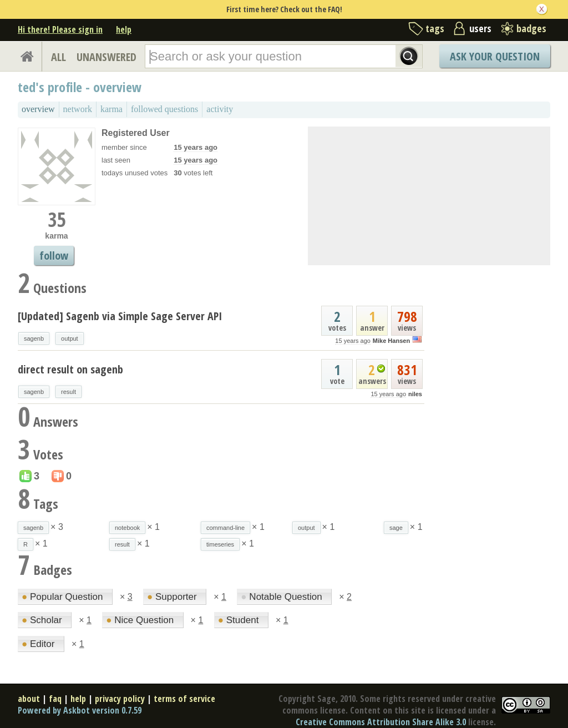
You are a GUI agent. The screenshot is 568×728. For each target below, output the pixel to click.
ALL (59, 57)
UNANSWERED (106, 57)
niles (415, 394)
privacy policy (120, 699)
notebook (127, 528)
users (480, 28)
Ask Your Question (495, 56)
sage (396, 528)
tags (435, 28)
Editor (39, 644)
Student (240, 620)
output (70, 338)
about (29, 699)
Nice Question (141, 620)
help (124, 29)
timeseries (220, 544)
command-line (225, 528)
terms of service (184, 699)
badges (531, 28)
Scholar (43, 620)
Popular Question (64, 597)
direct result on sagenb (70, 369)
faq (55, 699)
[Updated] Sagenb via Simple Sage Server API (120, 316)
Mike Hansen (391, 341)
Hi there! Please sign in (60, 29)
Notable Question (283, 597)
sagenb (34, 338)
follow (54, 256)
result (69, 392)
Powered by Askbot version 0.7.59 (80, 710)
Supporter (173, 597)
